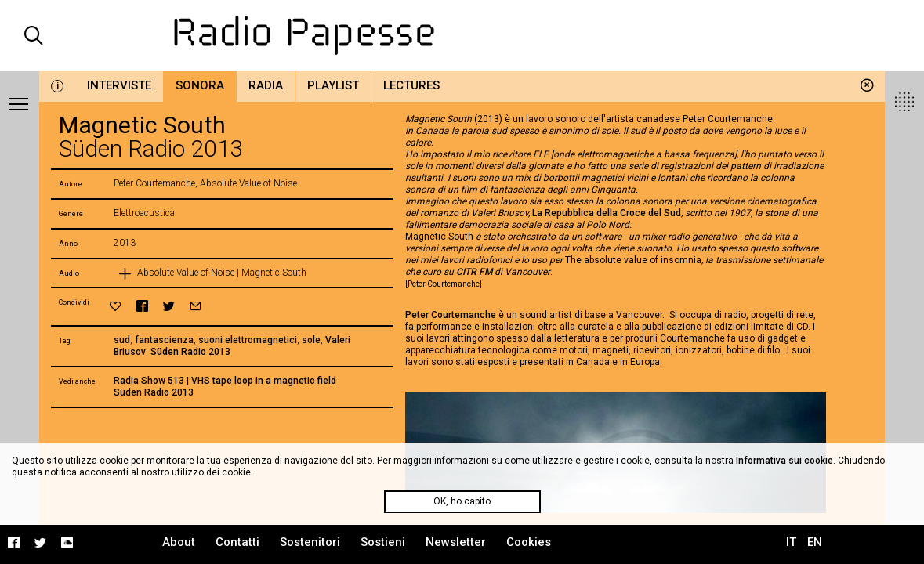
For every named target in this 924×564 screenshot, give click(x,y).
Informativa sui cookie (784, 461)
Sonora (200, 85)
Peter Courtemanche (451, 315)
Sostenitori (310, 542)
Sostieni (383, 542)
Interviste (119, 85)
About (179, 542)
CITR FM (474, 272)
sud (122, 340)
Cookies (529, 542)
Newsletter (456, 542)
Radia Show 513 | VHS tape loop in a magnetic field (225, 381)
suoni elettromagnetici (248, 340)
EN (815, 542)
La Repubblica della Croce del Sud (607, 213)
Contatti (237, 542)
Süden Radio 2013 (190, 352)
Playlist (333, 85)
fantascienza (164, 340)
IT (791, 542)
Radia (266, 85)
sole (311, 340)
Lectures (411, 85)
